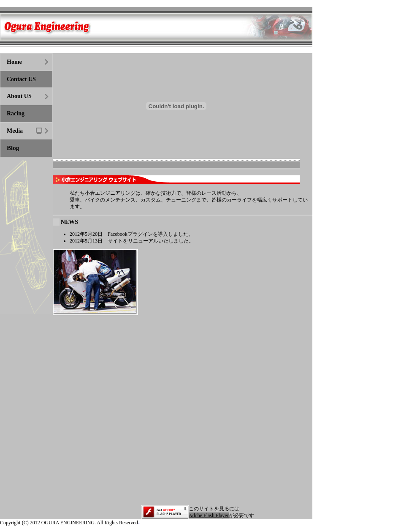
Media (15, 131)
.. (139, 523)
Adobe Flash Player (209, 515)
